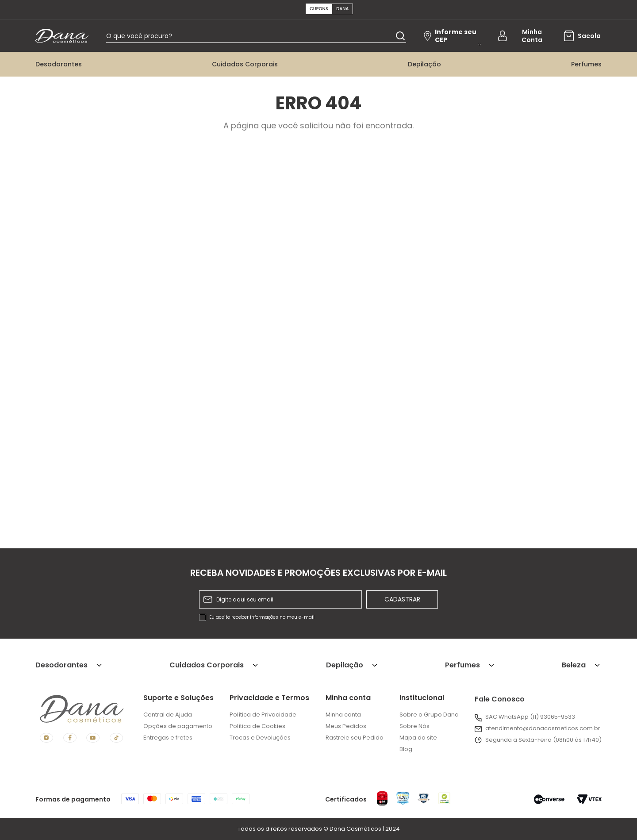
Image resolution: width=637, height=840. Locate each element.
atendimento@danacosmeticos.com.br (543, 728)
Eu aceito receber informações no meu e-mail (262, 617)
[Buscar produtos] (400, 37)
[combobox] (262, 38)
